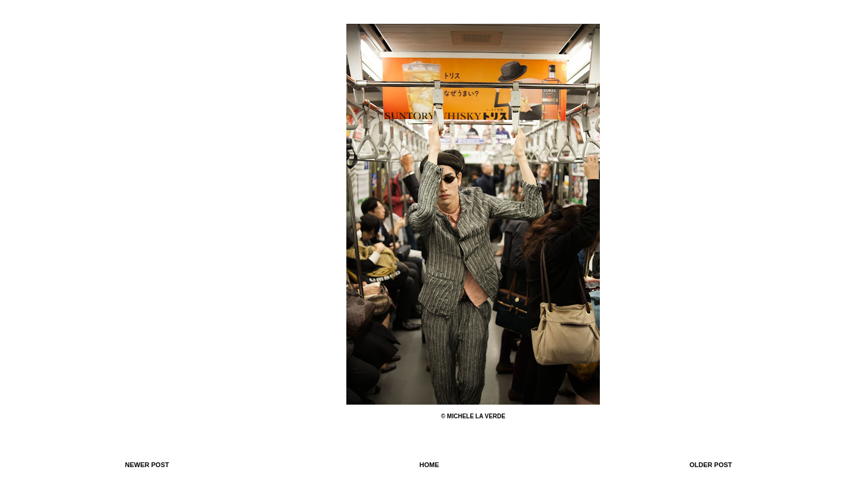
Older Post (711, 465)
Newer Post (147, 465)
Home (429, 465)
